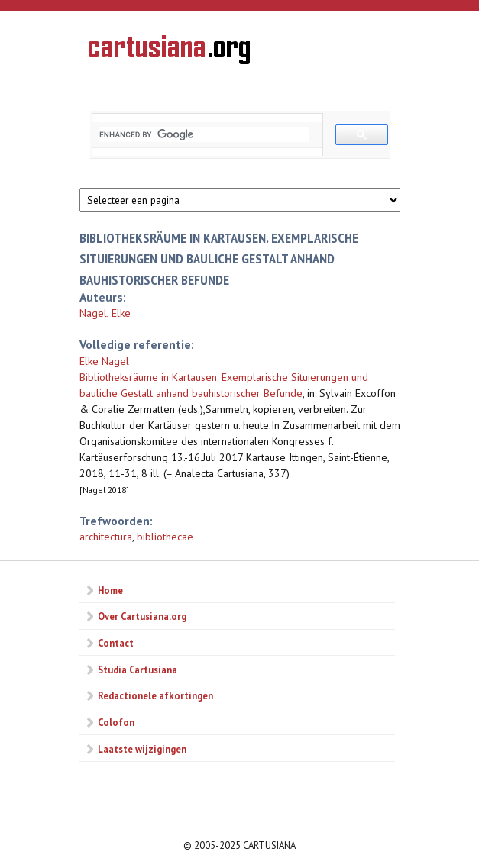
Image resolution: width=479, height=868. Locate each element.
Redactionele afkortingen (155, 695)
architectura (106, 537)
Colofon (116, 722)
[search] (204, 134)
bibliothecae (165, 537)
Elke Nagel (104, 361)
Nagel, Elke (105, 313)
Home (110, 590)
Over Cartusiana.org (142, 616)
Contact (116, 643)
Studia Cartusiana (138, 670)
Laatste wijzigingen (142, 749)
